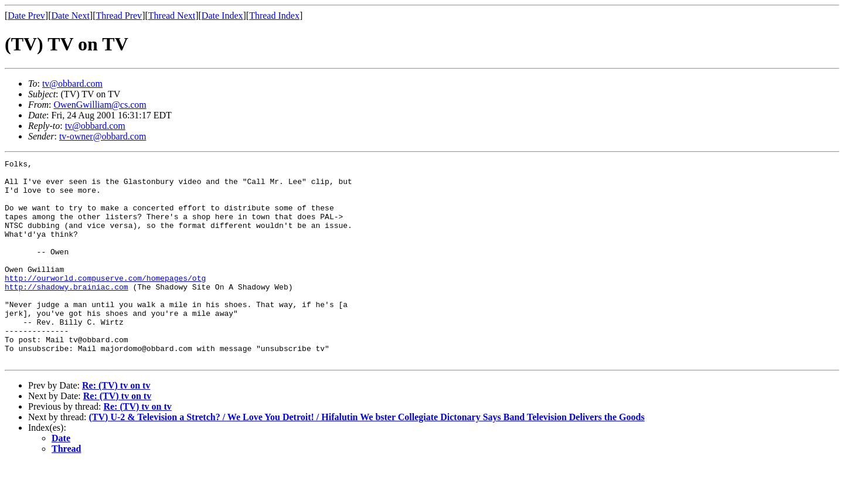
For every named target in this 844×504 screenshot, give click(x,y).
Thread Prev (119, 16)
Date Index (222, 16)
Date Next (71, 16)
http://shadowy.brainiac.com (67, 313)
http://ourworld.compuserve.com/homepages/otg (105, 302)
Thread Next (172, 16)
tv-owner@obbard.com (103, 136)
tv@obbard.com (72, 84)
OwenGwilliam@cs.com (100, 105)
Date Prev (26, 16)
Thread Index (274, 16)
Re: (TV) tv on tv (116, 426)
